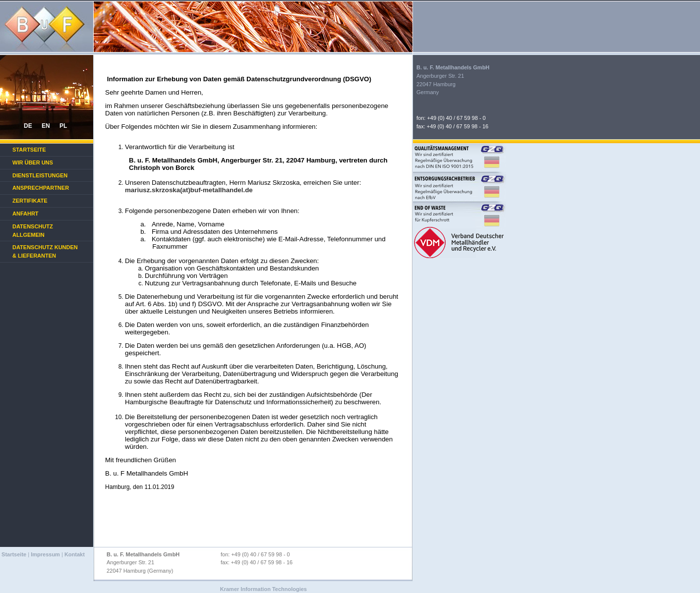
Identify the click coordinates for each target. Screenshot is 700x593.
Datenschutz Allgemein (33, 231)
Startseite (29, 150)
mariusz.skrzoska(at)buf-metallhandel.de (189, 190)
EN (46, 126)
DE (28, 126)
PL (63, 126)
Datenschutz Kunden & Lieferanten (45, 251)
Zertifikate (30, 201)
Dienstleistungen (40, 175)
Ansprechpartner (41, 188)
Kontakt (75, 554)
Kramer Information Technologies (263, 589)
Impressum (45, 554)
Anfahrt (26, 214)
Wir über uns (33, 162)
